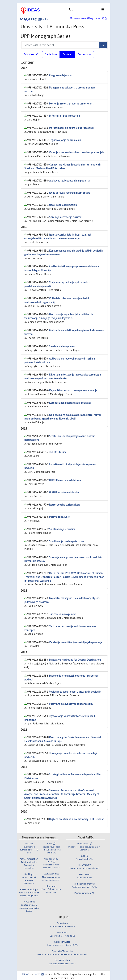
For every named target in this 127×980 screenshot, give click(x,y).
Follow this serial (79, 19)
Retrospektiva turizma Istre (65, 505)
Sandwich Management (62, 346)
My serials (94, 19)
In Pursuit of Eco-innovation (64, 116)
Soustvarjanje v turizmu (62, 529)
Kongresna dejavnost (61, 75)
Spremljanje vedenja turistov (65, 217)
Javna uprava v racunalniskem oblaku (70, 193)
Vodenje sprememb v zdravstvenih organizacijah (76, 152)
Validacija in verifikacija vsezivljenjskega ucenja (76, 642)
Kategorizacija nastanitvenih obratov (70, 403)
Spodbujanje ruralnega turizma (67, 541)
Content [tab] (67, 54)
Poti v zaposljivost (59, 517)
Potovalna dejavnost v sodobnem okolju (71, 704)
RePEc (39, 974)
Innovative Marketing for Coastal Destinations (75, 660)
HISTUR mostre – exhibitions (65, 480)
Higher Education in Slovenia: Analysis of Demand (77, 819)
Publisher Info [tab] (31, 54)
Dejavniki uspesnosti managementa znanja (73, 390)
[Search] (103, 45)
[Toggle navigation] (71, 10)
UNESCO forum (57, 452)
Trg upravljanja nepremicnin (65, 140)
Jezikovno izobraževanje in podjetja (69, 181)
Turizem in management (63, 614)
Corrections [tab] (84, 54)
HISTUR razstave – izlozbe (64, 493)
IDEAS (26, 974)
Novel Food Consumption (63, 205)
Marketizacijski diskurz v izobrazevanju (71, 128)
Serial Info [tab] (51, 54)
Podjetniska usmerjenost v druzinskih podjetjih (75, 692)
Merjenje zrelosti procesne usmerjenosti (72, 104)
